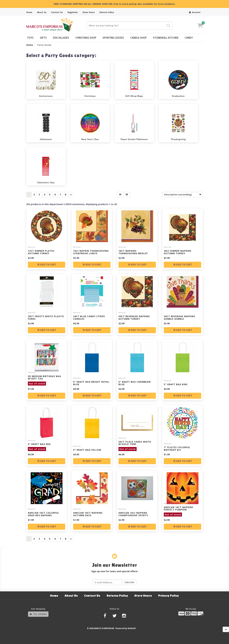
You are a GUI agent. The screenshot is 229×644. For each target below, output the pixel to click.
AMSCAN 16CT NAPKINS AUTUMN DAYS (88, 514)
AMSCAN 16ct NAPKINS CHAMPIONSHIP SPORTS (133, 514)
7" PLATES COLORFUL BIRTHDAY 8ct (177, 448)
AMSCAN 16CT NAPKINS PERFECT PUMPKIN (179, 511)
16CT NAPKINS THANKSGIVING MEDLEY (133, 252)
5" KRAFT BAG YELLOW (87, 450)
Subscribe (129, 582)
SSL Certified (38, 614)
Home (30, 45)
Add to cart (47, 265)
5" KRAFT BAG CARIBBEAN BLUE (135, 383)
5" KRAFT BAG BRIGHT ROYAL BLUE (91, 383)
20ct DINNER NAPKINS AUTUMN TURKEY (178, 252)
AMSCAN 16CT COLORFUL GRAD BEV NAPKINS (43, 514)
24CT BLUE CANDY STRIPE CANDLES (89, 317)
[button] (200, 26)
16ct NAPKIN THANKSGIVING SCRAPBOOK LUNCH (91, 252)
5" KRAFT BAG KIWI (176, 384)
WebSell (132, 628)
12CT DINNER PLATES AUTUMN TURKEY (41, 252)
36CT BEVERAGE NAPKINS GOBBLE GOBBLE (179, 317)
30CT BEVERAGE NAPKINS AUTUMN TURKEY (134, 317)
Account (195, 12)
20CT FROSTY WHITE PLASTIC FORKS (46, 317)
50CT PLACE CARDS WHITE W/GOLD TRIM (135, 445)
